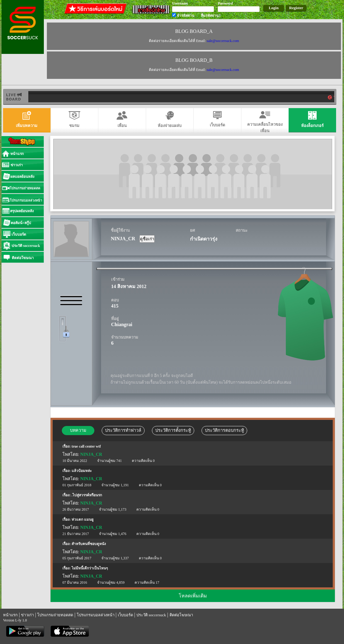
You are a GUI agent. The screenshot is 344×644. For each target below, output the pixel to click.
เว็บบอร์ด (125, 615)
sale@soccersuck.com (223, 41)
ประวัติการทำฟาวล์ (123, 430)
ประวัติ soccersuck (151, 615)
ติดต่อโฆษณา (181, 615)
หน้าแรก (10, 615)
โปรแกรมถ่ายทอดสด (55, 615)
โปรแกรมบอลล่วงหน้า (96, 615)
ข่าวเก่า (27, 615)
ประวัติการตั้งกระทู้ (173, 430)
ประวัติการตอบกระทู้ (224, 430)
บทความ (78, 430)
